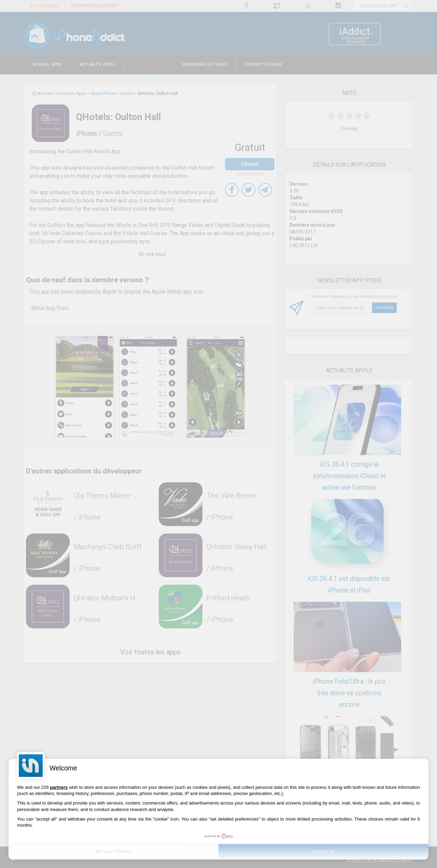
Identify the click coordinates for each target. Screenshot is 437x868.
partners (59, 787)
